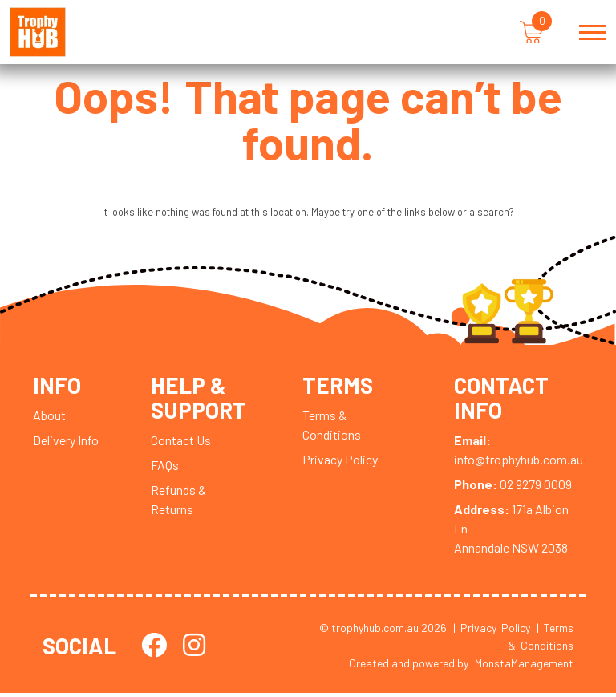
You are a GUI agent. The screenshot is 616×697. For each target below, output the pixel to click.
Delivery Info (66, 444)
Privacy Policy (340, 463)
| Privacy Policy (492, 631)
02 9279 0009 (513, 487)
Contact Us (181, 443)
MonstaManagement (524, 667)
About (49, 419)
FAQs (165, 468)
